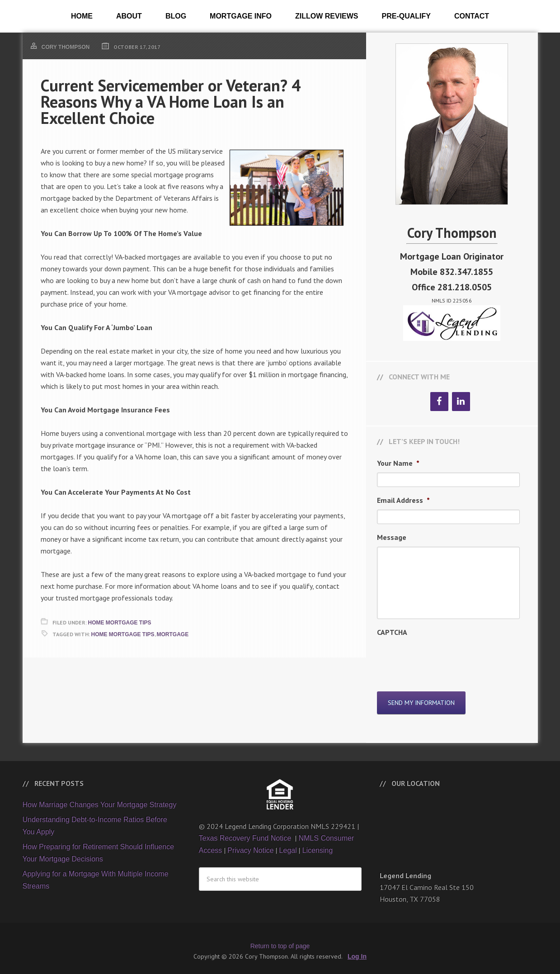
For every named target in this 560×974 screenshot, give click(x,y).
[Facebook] (439, 402)
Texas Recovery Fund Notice (246, 833)
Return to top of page (280, 941)
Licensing (317, 845)
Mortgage (173, 634)
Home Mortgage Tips (120, 623)
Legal (288, 845)
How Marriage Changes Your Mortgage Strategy (100, 799)
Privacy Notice (250, 845)
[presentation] (446, 659)
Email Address (403, 500)
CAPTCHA (392, 632)
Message (392, 537)
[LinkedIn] (461, 402)
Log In (357, 951)
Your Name (398, 463)
